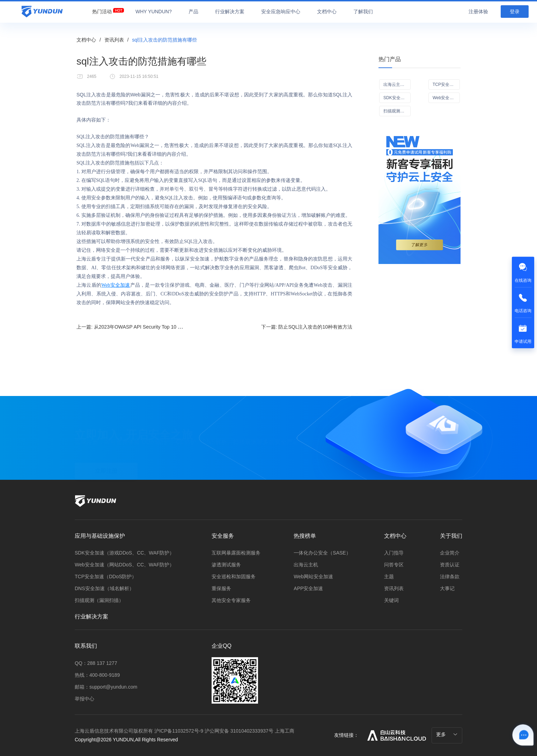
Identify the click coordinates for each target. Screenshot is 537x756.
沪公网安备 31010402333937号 (240, 731)
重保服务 (221, 588)
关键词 (391, 600)
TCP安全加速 (445, 85)
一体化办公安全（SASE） (322, 553)
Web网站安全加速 (313, 577)
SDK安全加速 (396, 98)
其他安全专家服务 (231, 600)
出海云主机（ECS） (397, 85)
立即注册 (106, 464)
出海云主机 (306, 565)
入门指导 (394, 553)
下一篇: (307, 327)
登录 (515, 12)
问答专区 (394, 565)
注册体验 (478, 12)
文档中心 (86, 40)
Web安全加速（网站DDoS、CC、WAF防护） (124, 565)
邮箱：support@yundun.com (106, 687)
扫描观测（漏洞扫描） (99, 600)
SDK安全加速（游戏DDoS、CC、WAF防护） (124, 553)
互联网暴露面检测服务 (236, 553)
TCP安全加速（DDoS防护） (106, 577)
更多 (447, 734)
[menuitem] (102, 10)
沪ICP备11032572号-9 (179, 731)
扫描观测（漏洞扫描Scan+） (397, 111)
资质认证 (450, 565)
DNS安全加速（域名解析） (104, 588)
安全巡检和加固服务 (234, 577)
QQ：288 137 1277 (96, 663)
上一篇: (156, 327)
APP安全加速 (308, 588)
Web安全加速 (116, 285)
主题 (389, 577)
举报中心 (84, 699)
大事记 (447, 588)
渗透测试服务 (226, 565)
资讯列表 (114, 40)
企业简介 (450, 553)
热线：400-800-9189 (97, 675)
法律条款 (450, 577)
